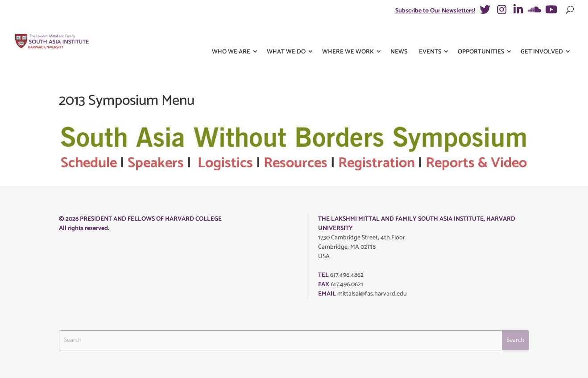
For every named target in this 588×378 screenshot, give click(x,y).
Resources (296, 163)
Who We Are (231, 35)
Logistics (225, 163)
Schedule (89, 163)
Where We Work (348, 35)
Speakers (156, 163)
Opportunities (481, 35)
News (399, 35)
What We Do (286, 35)
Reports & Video (476, 163)
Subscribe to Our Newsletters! (435, 11)
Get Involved (542, 35)
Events (430, 35)
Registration (377, 163)
